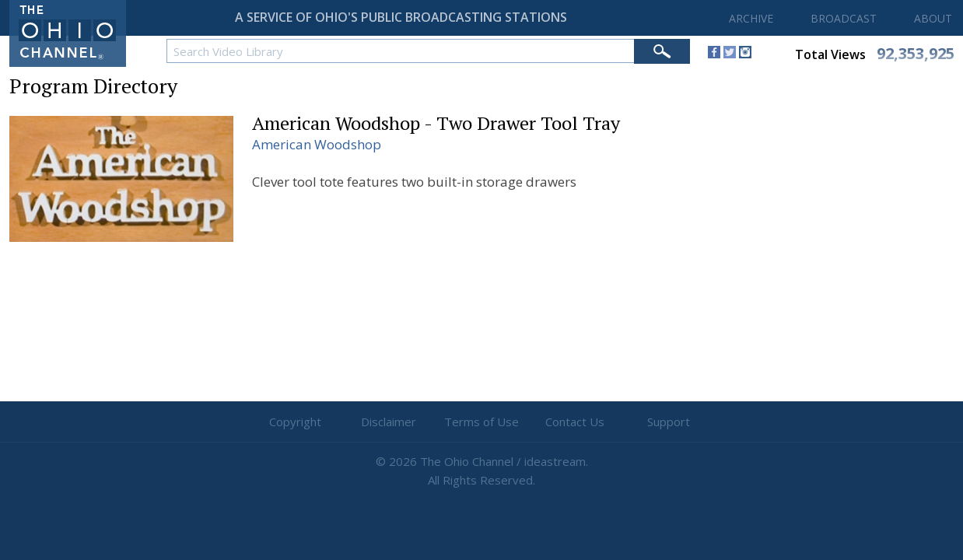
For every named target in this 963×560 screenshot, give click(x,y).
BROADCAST (844, 18)
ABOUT (933, 18)
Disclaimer (389, 422)
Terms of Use (481, 422)
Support (669, 422)
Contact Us (575, 422)
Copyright (295, 422)
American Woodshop (317, 144)
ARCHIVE (751, 18)
